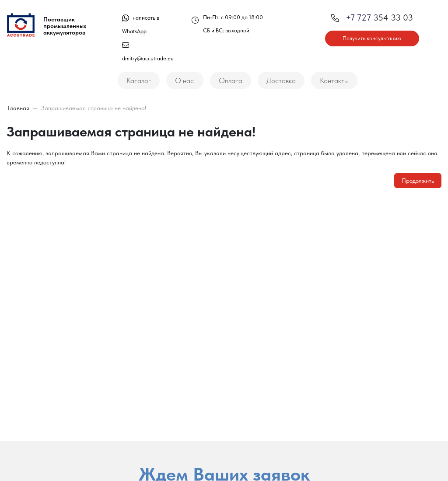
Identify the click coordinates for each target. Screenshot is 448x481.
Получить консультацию (372, 38)
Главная (19, 108)
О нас (184, 80)
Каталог (139, 80)
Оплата (231, 80)
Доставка (281, 80)
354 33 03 (372, 17)
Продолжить (418, 181)
